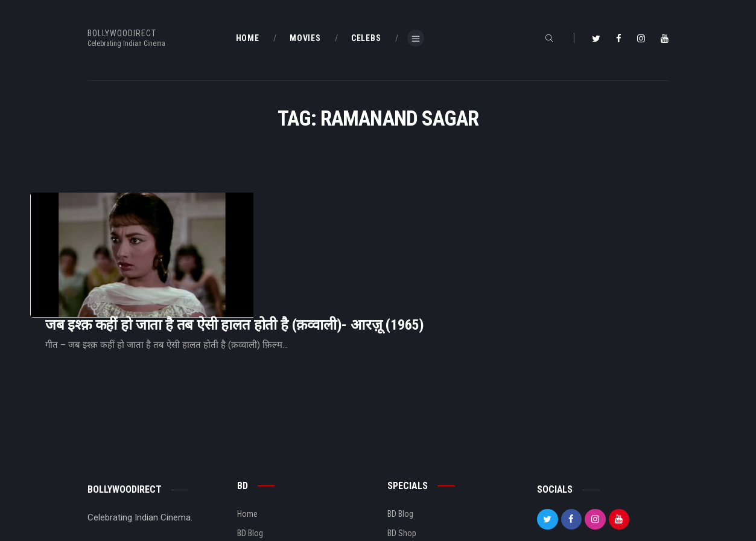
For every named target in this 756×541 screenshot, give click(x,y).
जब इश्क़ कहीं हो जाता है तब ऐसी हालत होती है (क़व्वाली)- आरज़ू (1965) (386, 226)
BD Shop (402, 459)
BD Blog (250, 459)
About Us (253, 479)
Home (247, 440)
